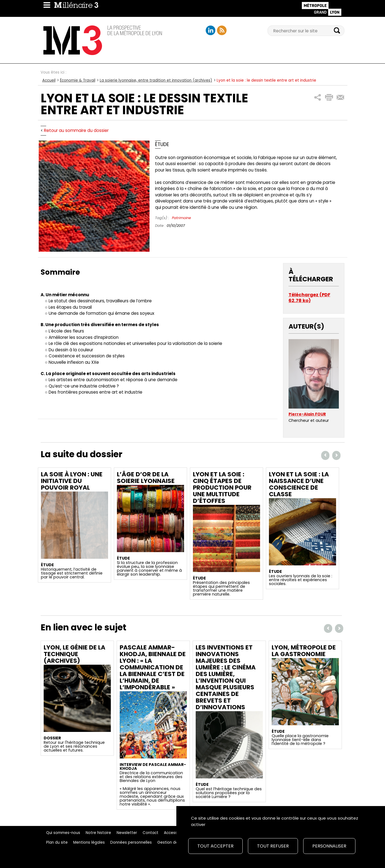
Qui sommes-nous (63, 833)
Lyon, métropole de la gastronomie (304, 651)
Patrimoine (181, 218)
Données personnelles (131, 842)
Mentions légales (89, 842)
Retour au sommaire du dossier (76, 130)
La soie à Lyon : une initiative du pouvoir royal (72, 481)
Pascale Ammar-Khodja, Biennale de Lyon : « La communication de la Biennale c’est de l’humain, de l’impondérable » (153, 667)
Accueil (49, 80)
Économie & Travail (78, 80)
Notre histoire (98, 833)
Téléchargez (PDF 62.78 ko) (309, 298)
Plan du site (57, 842)
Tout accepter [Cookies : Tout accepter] (215, 846)
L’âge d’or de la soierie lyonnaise (146, 478)
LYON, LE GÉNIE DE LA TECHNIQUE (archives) (74, 654)
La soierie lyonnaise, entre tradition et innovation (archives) (156, 80)
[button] (318, 98)
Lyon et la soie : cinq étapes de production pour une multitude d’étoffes (222, 488)
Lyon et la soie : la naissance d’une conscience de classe (299, 484)
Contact (150, 833)
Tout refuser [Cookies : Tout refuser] (273, 846)
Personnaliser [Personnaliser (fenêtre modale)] (329, 846)
